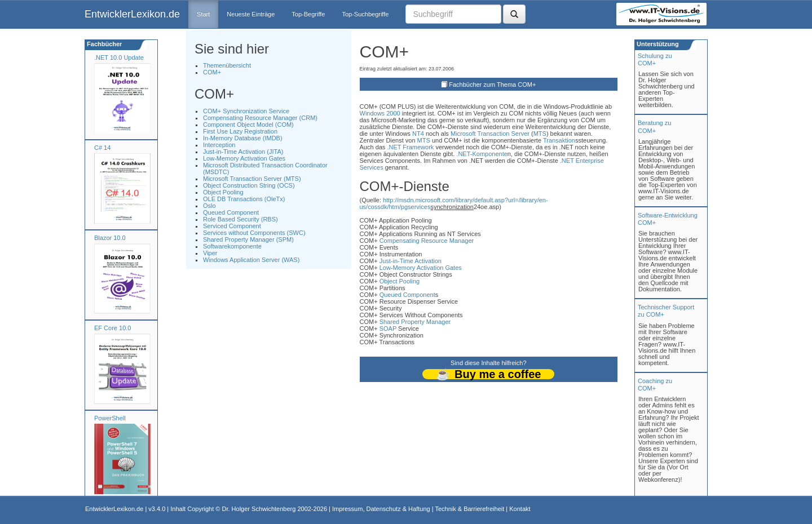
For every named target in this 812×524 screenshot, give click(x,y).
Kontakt (520, 509)
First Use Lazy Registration (240, 131)
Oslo (209, 206)
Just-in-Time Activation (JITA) (243, 152)
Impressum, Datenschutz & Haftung (381, 509)
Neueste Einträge (251, 14)
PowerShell (110, 418)
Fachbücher (103, 44)
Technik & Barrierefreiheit (469, 509)
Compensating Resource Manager (427, 241)
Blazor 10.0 (110, 238)
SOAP (388, 328)
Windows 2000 (380, 113)
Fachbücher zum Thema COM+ (492, 85)
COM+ (212, 72)
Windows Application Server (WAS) (251, 260)
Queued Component (231, 212)
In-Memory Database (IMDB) (243, 138)
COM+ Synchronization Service (246, 111)
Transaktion (559, 140)
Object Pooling (223, 192)
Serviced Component (232, 226)
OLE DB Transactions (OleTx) (244, 199)
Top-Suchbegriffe (365, 14)
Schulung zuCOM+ (655, 59)
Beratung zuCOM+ (654, 126)
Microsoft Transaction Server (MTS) (252, 179)
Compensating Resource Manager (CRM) (260, 118)
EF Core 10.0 (112, 328)
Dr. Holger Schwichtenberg (259, 509)
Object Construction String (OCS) (249, 185)
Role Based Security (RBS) (240, 219)
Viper (210, 253)
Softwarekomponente (232, 246)
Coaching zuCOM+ (655, 385)
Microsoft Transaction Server (490, 134)
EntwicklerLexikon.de (132, 14)
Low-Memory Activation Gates (244, 158)
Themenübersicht (227, 65)
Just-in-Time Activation (411, 261)
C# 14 (102, 148)
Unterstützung (657, 44)
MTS (540, 134)
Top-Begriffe (308, 14)
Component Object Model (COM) (248, 125)
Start (203, 14)
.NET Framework (410, 147)
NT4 (418, 134)
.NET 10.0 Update (119, 57)
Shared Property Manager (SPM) (248, 239)
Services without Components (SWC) (254, 233)
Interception (219, 145)
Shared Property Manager (415, 322)
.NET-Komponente (482, 154)
